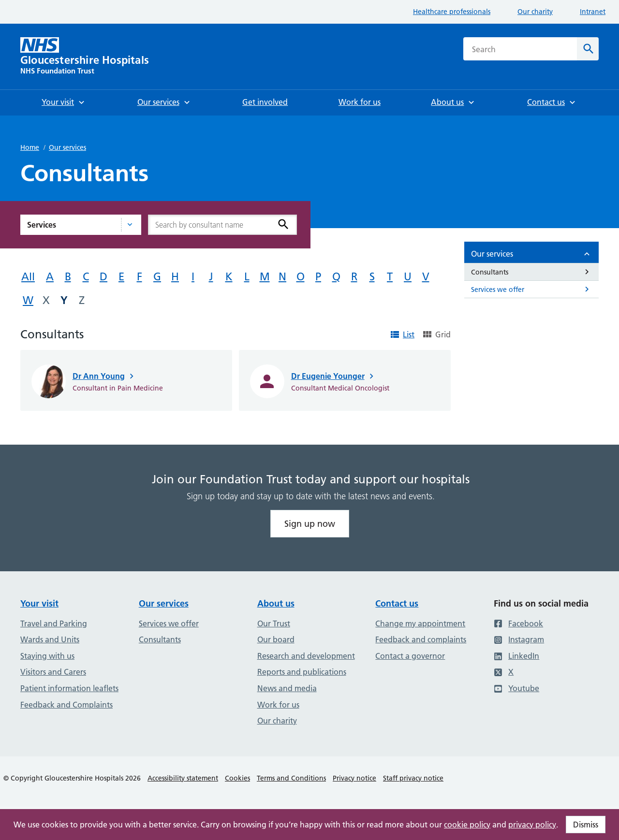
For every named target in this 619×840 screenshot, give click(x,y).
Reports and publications (302, 672)
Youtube (516, 688)
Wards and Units (50, 639)
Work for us (278, 705)
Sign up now (310, 524)
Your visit (39, 603)
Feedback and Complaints (66, 705)
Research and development (306, 656)
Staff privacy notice (413, 778)
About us (276, 603)
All (28, 277)
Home (30, 147)
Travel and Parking (54, 623)
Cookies (237, 778)
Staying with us (47, 656)
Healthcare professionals (452, 12)
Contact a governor (410, 656)
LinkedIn (516, 656)
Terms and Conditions (291, 778)
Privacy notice (354, 778)
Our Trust (274, 623)
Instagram (519, 639)
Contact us (397, 603)
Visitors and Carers (53, 672)
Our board (276, 639)
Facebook (518, 623)
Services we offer (169, 623)
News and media (287, 688)
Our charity (535, 12)
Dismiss (586, 825)
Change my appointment (420, 623)
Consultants (160, 639)
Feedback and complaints (421, 639)
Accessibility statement (183, 778)
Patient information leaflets (69, 688)
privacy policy (532, 825)
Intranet (593, 12)
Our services (67, 147)
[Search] (588, 49)
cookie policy (467, 825)
